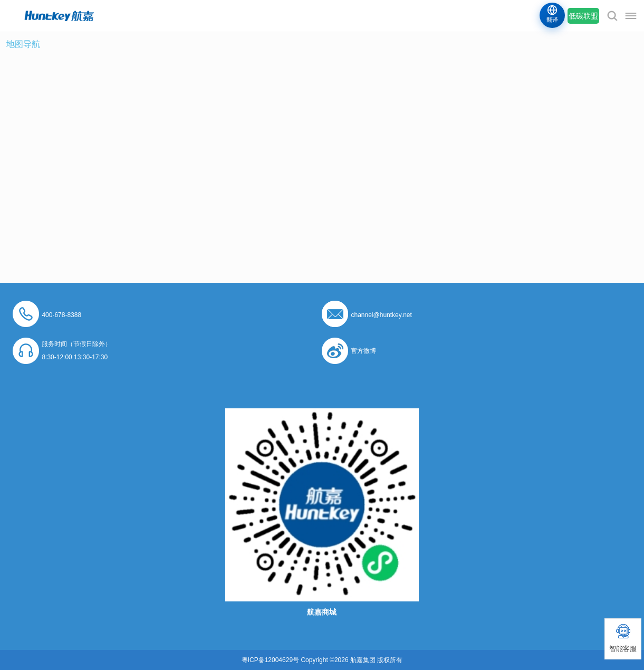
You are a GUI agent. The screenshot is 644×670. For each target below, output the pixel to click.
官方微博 (363, 351)
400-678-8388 (61, 315)
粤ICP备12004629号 (270, 660)
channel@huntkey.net (381, 315)
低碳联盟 (583, 16)
